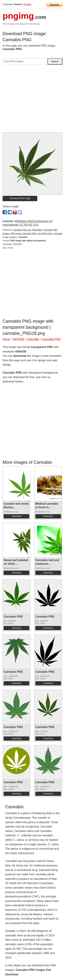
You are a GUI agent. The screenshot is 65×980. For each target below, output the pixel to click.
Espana (27, 4)
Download (16, 516)
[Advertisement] (32, 100)
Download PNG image (20, 198)
